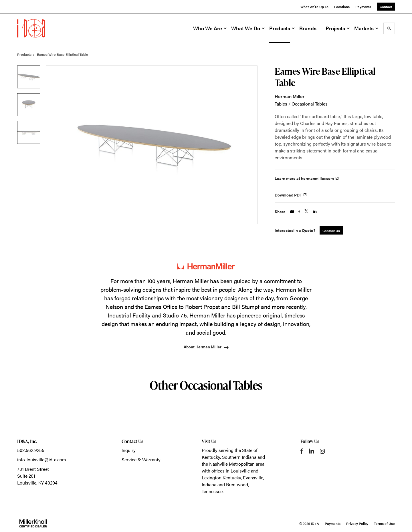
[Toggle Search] (389, 28)
